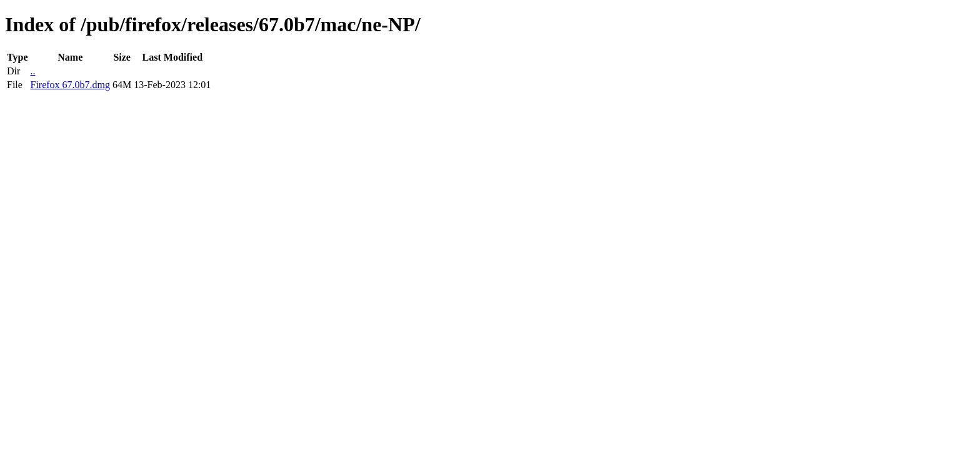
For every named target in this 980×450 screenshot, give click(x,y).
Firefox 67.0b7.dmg (70, 85)
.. (32, 71)
